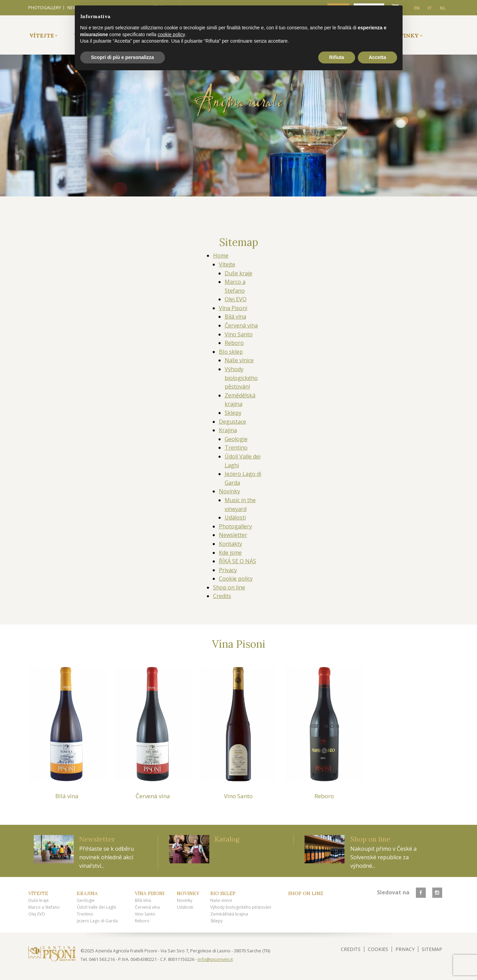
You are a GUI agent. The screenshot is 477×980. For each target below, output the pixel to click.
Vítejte (42, 35)
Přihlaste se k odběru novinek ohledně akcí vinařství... (107, 857)
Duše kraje (238, 273)
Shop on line (229, 587)
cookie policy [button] (171, 34)
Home (221, 255)
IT (430, 8)
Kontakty (230, 544)
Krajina (228, 430)
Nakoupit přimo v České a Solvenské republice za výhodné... (383, 857)
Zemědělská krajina (229, 914)
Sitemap (432, 949)
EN (417, 8)
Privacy (228, 570)
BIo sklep (231, 352)
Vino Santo (239, 334)
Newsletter (233, 535)
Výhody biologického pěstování (241, 378)
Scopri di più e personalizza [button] (123, 57)
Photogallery (45, 8)
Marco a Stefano (44, 907)
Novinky (229, 491)
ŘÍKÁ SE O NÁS (237, 561)
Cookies (378, 949)
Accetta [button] (377, 57)
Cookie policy (236, 579)
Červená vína (241, 325)
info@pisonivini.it (215, 959)
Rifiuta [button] (337, 57)
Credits (222, 596)
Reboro (234, 343)
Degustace (233, 422)
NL (443, 8)
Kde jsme (230, 553)
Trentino (236, 448)
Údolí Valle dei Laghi (96, 907)
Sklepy (233, 413)
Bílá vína (235, 317)
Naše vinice (239, 360)
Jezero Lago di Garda (97, 921)
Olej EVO (236, 299)
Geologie (236, 439)
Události (235, 517)
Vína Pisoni (233, 308)
